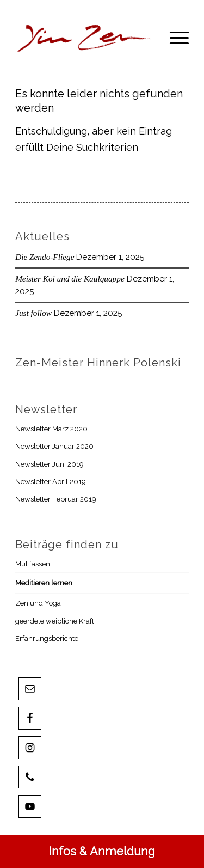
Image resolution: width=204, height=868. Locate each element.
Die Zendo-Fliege (45, 257)
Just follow (33, 313)
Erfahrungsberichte (47, 638)
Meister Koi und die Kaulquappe (70, 279)
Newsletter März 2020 (51, 429)
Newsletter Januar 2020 (54, 446)
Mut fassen (33, 564)
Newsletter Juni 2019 (50, 464)
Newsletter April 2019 (51, 482)
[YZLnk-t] (85, 38)
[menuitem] (174, 38)
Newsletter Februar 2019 (56, 499)
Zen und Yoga (38, 603)
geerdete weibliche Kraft (55, 621)
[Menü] (174, 38)
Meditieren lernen (44, 583)
